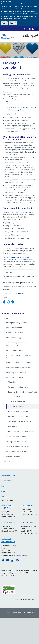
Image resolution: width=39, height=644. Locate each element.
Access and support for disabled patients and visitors (18, 344)
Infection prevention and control (18, 368)
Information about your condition (18, 363)
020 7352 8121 (12, 516)
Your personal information (16, 437)
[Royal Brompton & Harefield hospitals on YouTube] (8, 560)
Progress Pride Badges (15, 350)
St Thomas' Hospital (28, 522)
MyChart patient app (14, 338)
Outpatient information (15, 333)
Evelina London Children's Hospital (8, 540)
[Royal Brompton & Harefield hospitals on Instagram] (18, 560)
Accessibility (6, 481)
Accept (4, 23)
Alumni (4, 491)
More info (13, 23)
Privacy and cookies (9, 476)
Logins (4, 486)
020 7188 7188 (12, 553)
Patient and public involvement (17, 452)
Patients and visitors (13, 313)
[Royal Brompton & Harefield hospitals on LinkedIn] (13, 560)
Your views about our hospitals (18, 447)
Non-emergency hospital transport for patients (20, 356)
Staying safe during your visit (17, 323)
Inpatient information (14, 328)
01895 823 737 (12, 531)
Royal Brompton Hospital (7, 506)
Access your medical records (16, 442)
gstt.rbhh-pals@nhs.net (16, 293)
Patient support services (15, 378)
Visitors (7, 462)
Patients (7, 318)
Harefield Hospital (8, 522)
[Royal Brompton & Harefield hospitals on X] (3, 560)
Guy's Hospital (26, 505)
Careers (4, 496)
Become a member (13, 457)
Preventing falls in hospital (16, 373)
